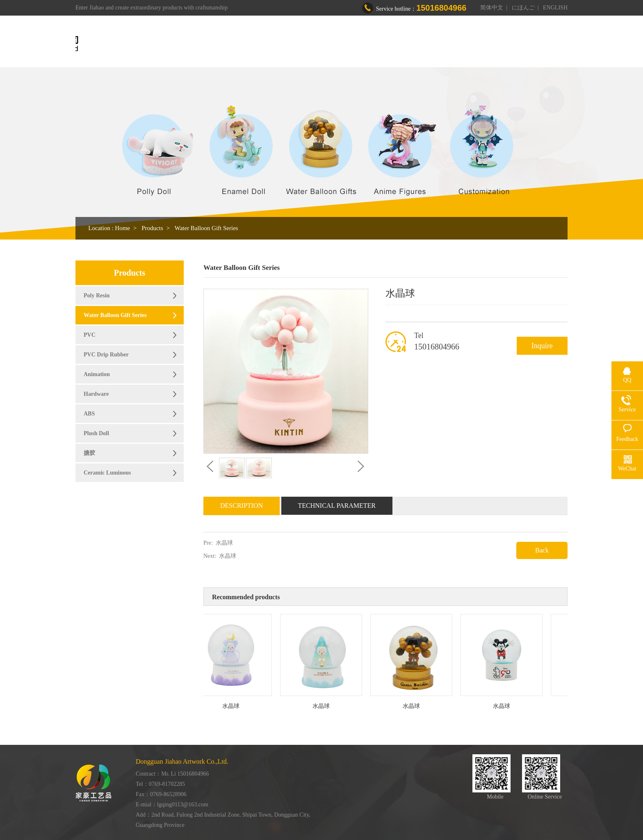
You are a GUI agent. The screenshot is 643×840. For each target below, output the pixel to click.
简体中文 (492, 8)
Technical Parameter (337, 506)
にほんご (523, 8)
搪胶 (89, 453)
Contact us (505, 44)
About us (308, 44)
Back (542, 550)
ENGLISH (555, 8)
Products (349, 44)
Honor (432, 44)
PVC (90, 335)
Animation (97, 374)
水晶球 (224, 543)
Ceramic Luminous (107, 473)
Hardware (96, 394)
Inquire (542, 346)
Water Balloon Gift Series (206, 228)
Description (242, 506)
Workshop (392, 44)
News (466, 44)
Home (270, 44)
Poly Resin (97, 296)
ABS (89, 414)
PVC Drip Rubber (106, 355)
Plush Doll (96, 433)
